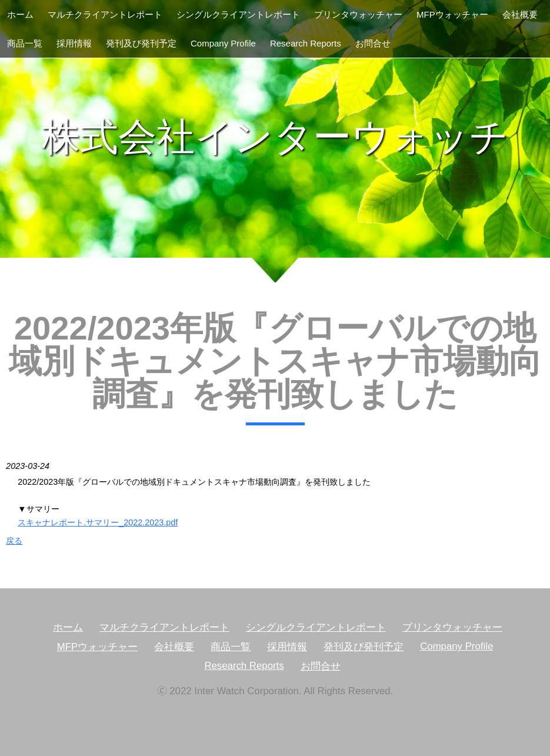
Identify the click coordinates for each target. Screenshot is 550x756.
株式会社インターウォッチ (275, 137)
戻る (14, 541)
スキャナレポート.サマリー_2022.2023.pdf (98, 522)
